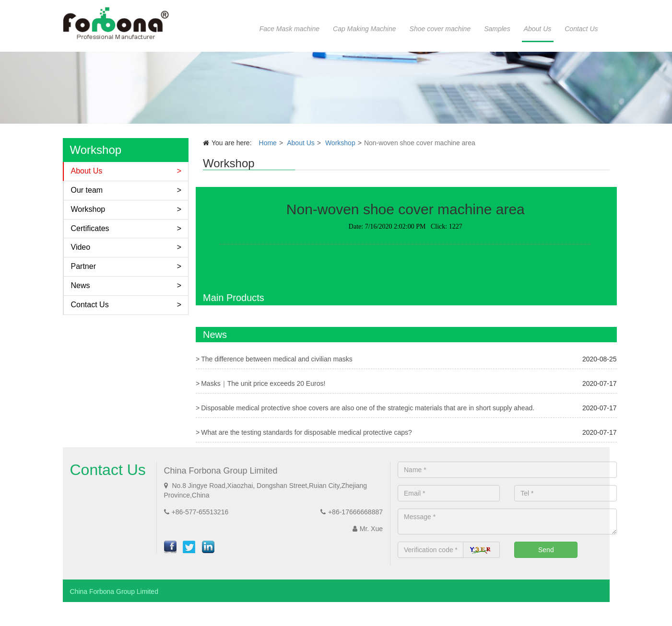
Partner (83, 266)
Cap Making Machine (365, 29)
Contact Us (581, 29)
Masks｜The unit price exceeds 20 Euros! (263, 383)
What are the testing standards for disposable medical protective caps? (307, 432)
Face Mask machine (289, 29)
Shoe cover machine (440, 29)
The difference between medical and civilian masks (277, 359)
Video (81, 247)
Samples (497, 29)
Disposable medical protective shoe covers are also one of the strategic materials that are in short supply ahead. (368, 408)
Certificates (90, 228)
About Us (538, 29)
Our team (87, 190)
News (81, 285)
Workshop (88, 209)
